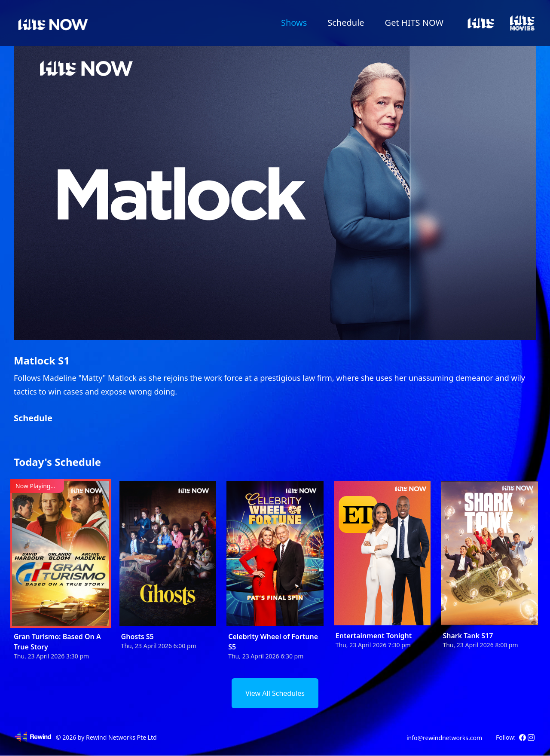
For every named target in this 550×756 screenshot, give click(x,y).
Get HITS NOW (414, 23)
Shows (294, 23)
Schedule (346, 23)
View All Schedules (275, 693)
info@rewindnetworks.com (444, 738)
